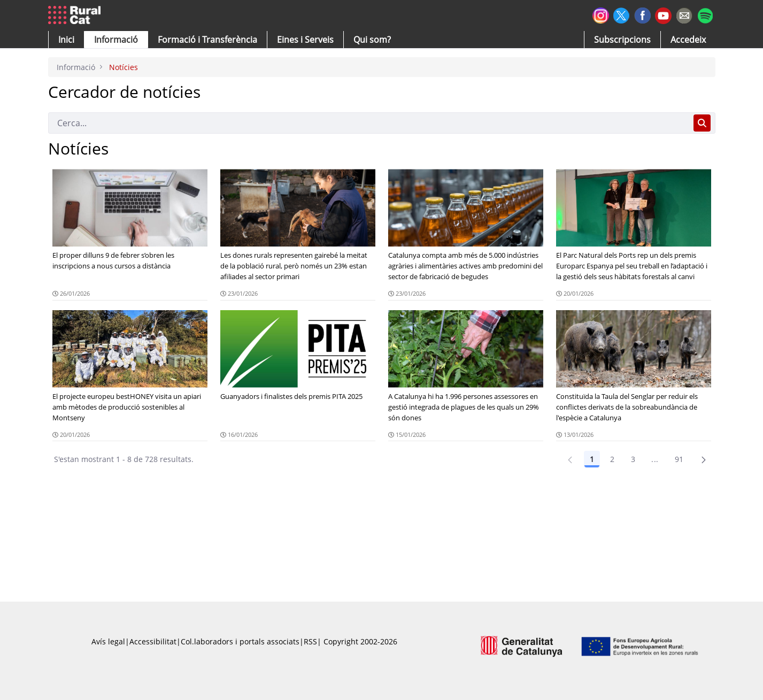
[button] (66, 40)
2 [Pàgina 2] (612, 459)
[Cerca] (369, 123)
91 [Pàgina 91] (679, 459)
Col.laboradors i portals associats (240, 641)
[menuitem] (207, 40)
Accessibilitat (153, 641)
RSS (310, 641)
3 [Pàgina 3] (633, 459)
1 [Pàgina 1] (592, 459)
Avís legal (108, 641)
